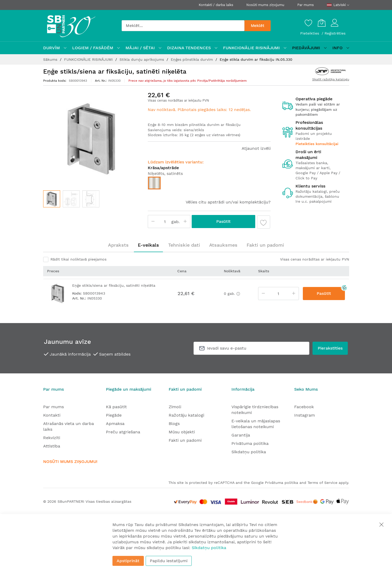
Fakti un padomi (265, 245)
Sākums (51, 59)
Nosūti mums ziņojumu (265, 5)
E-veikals (148, 245)
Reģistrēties (335, 33)
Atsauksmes (223, 245)
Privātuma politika (250, 443)
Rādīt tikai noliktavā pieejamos (78, 259)
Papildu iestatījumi (169, 561)
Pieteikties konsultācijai (317, 144)
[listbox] (209, 184)
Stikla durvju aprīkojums (142, 59)
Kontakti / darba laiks (216, 5)
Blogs (174, 424)
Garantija (241, 435)
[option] (154, 183)
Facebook (304, 407)
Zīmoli (175, 407)
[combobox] (183, 26)
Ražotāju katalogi (186, 415)
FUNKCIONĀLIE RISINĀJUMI (89, 59)
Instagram (305, 415)
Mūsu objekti (182, 432)
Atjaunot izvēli (256, 148)
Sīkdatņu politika (249, 452)
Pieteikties (310, 33)
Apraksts (118, 245)
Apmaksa (115, 424)
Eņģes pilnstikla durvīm (192, 59)
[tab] (118, 245)
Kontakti (52, 415)
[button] (71, 199)
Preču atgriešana (123, 432)
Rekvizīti (52, 438)
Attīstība (52, 446)
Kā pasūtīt (116, 407)
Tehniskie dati (184, 245)
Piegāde (114, 415)
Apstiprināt (128, 561)
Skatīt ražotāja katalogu (331, 79)
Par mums (306, 5)
